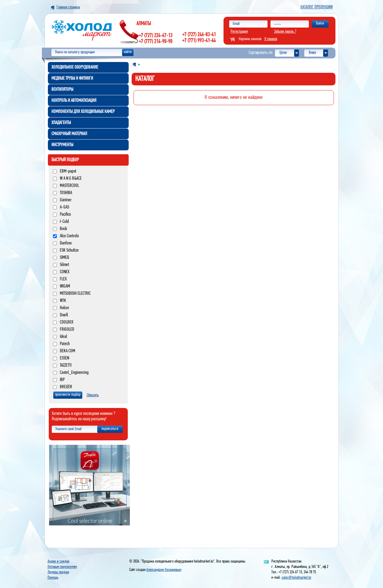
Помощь (53, 578)
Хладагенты (61, 123)
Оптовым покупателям (62, 567)
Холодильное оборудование (75, 67)
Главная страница (68, 7)
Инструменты (62, 145)
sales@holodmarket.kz (296, 578)
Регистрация (239, 32)
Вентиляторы (62, 90)
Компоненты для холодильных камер (83, 112)
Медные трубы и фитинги (72, 78)
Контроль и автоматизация (74, 101)
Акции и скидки (58, 561)
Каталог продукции (317, 7)
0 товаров (271, 39)
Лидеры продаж (58, 572)
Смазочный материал (69, 134)
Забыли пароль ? (285, 32)
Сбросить (93, 395)
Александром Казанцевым (164, 570)
